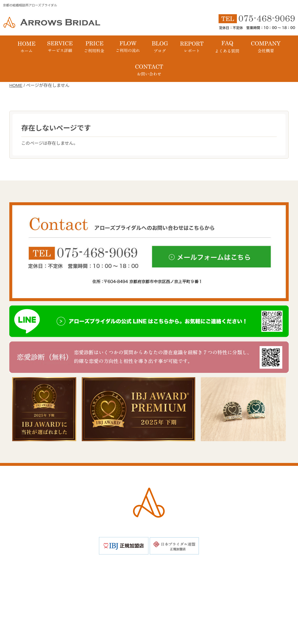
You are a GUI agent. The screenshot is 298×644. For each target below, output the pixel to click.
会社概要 (104, 592)
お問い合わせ (190, 592)
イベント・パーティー (162, 581)
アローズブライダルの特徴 (119, 569)
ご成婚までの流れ (214, 569)
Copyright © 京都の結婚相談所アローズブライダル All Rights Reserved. (149, 619)
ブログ (79, 581)
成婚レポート (112, 581)
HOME (16, 85)
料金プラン (171, 569)
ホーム (72, 569)
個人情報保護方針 (144, 592)
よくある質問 (212, 581)
